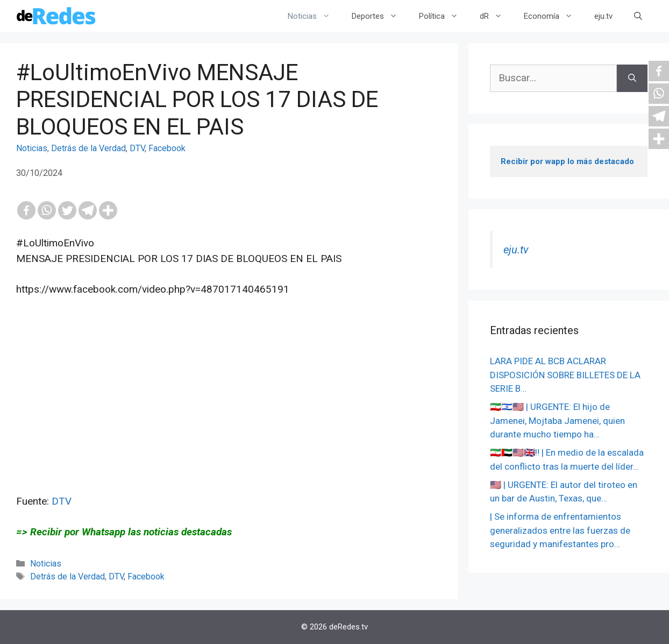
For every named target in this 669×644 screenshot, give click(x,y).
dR (496, 16)
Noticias (314, 16)
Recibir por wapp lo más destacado (567, 161)
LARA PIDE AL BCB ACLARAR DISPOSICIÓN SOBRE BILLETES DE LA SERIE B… (565, 375)
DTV (137, 148)
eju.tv (603, 16)
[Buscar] (632, 78)
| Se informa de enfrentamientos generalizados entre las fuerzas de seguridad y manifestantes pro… (560, 530)
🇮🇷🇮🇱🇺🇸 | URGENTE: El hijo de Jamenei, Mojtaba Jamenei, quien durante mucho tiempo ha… (557, 420)
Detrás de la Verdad (88, 148)
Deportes (380, 16)
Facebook (167, 148)
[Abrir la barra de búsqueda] (638, 16)
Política (444, 16)
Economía (554, 16)
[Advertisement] (229, 419)
